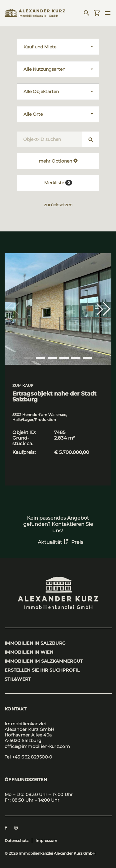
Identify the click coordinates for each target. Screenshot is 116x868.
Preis (77, 542)
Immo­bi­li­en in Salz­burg (35, 643)
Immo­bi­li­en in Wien (29, 652)
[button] (103, 309)
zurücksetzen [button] (58, 205)
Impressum (46, 841)
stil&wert (18, 679)
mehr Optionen (58, 161)
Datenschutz (17, 841)
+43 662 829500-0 (32, 757)
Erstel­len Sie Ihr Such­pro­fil (42, 670)
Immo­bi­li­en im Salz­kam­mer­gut (44, 661)
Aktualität (54, 542)
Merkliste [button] (58, 183)
